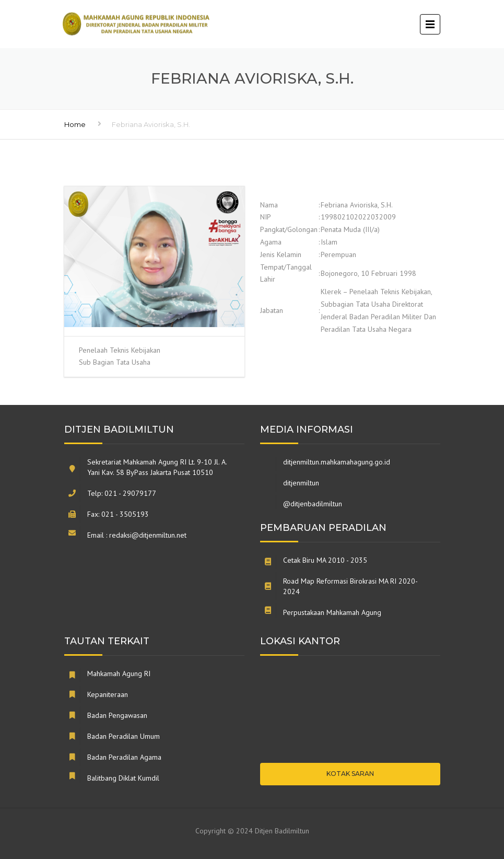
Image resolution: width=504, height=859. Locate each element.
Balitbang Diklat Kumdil (123, 778)
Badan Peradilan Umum (124, 736)
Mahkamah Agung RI (119, 674)
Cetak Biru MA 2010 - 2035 (325, 560)
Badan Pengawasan (117, 715)
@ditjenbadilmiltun (313, 504)
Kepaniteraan (108, 694)
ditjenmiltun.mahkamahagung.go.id (337, 462)
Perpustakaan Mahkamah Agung (332, 612)
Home (75, 124)
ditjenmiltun (301, 483)
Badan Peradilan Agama (124, 757)
